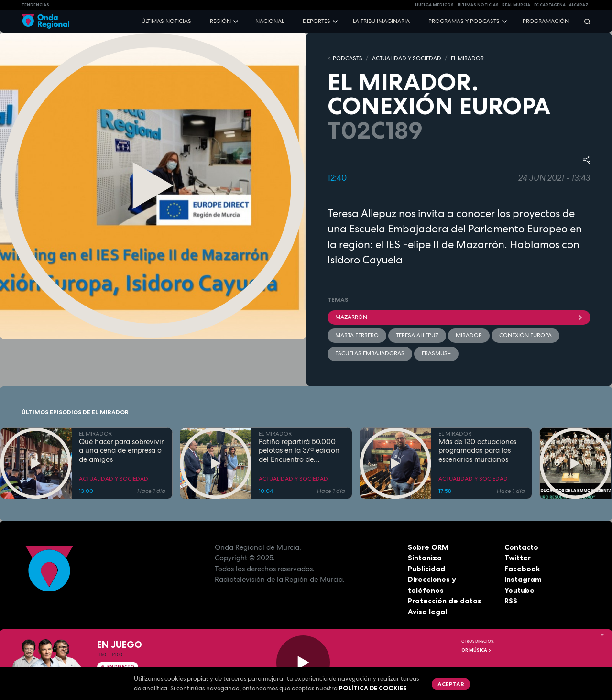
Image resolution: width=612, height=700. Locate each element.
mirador (469, 335)
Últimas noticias (166, 21)
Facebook (522, 569)
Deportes (317, 21)
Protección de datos (445, 601)
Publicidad (426, 569)
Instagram (523, 579)
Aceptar (451, 684)
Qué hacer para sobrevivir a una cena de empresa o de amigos (121, 451)
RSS (511, 601)
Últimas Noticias (478, 5)
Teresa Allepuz (417, 335)
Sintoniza (425, 558)
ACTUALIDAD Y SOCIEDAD (407, 58)
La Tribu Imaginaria (381, 21)
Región (220, 21)
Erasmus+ (436, 353)
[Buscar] (584, 21)
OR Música (477, 650)
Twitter (518, 558)
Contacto (521, 547)
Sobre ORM (428, 547)
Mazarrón (459, 317)
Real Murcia (516, 5)
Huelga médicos (434, 5)
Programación (546, 21)
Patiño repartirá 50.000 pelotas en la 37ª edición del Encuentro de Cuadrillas (299, 451)
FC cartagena (550, 5)
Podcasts (348, 58)
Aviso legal (427, 612)
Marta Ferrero (357, 335)
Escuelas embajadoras (370, 353)
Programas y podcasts (464, 21)
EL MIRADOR (467, 58)
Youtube (519, 590)
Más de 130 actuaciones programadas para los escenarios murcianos (477, 451)
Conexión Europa (525, 335)
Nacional (270, 21)
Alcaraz (579, 5)
